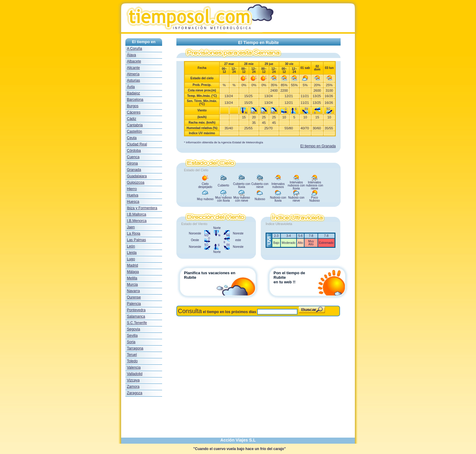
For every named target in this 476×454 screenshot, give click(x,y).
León (131, 246)
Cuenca (133, 157)
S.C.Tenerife (137, 323)
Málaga (133, 272)
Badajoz (133, 93)
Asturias (133, 80)
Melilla (132, 278)
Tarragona (135, 348)
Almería (133, 74)
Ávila (131, 87)
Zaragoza (135, 393)
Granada (134, 170)
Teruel (132, 355)
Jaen (131, 227)
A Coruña (134, 49)
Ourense (134, 297)
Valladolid (135, 374)
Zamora (133, 387)
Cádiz (132, 119)
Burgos (133, 106)
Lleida (132, 253)
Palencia (134, 304)
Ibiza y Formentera (142, 208)
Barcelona (135, 100)
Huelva (133, 195)
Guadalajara (137, 176)
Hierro (132, 189)
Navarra (133, 291)
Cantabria (135, 125)
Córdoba (134, 151)
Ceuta (132, 138)
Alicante (133, 68)
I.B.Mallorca (136, 214)
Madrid (133, 265)
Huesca (133, 202)
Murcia (132, 285)
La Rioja (134, 234)
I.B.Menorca (137, 221)
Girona (132, 163)
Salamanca (136, 316)
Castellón (134, 131)
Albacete (134, 61)
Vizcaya (133, 380)
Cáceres (134, 112)
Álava (131, 55)
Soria (131, 342)
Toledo (132, 361)
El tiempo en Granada (318, 146)
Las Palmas (136, 240)
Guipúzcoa (136, 183)
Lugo (131, 259)
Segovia (133, 329)
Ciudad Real (137, 144)
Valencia (134, 367)
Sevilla (132, 336)
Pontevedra (136, 310)
